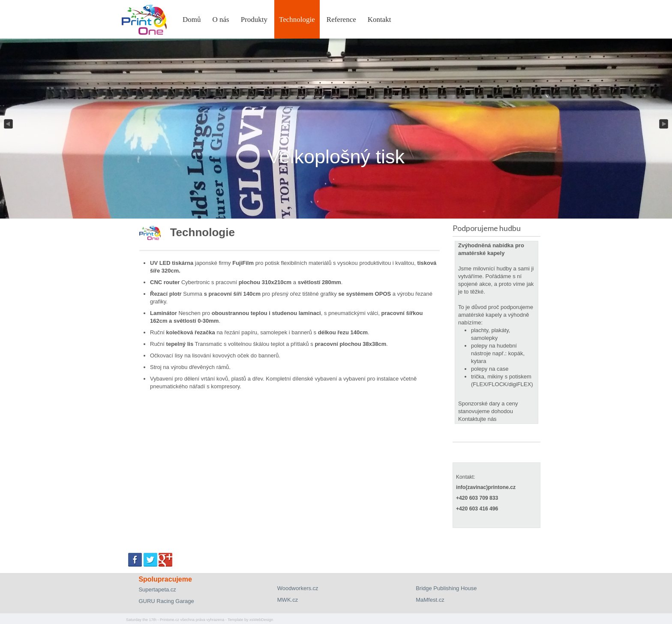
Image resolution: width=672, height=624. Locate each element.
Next (664, 124)
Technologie (297, 19)
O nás (221, 19)
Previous (8, 124)
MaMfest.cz (430, 600)
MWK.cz (288, 600)
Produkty (254, 19)
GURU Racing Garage (166, 601)
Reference (341, 19)
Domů (192, 19)
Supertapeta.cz (157, 589)
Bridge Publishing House (446, 588)
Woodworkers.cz (298, 588)
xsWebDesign (261, 620)
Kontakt (379, 19)
